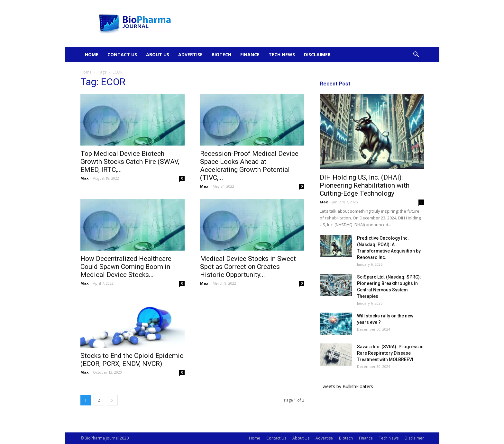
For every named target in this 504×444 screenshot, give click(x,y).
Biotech (221, 54)
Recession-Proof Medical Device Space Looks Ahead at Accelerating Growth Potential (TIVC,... (249, 166)
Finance (250, 54)
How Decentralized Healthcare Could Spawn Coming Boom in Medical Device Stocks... (126, 267)
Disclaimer (317, 54)
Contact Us (122, 54)
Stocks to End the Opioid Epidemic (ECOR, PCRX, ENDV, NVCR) (132, 360)
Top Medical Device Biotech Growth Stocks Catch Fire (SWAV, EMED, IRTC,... (130, 162)
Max (84, 178)
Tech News (282, 54)
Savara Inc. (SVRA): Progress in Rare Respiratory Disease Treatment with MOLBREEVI (390, 353)
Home (92, 54)
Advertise (190, 54)
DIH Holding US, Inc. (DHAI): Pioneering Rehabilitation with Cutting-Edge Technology (365, 185)
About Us (158, 54)
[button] (416, 55)
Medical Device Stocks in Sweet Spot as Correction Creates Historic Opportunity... (248, 267)
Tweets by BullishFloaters (346, 386)
